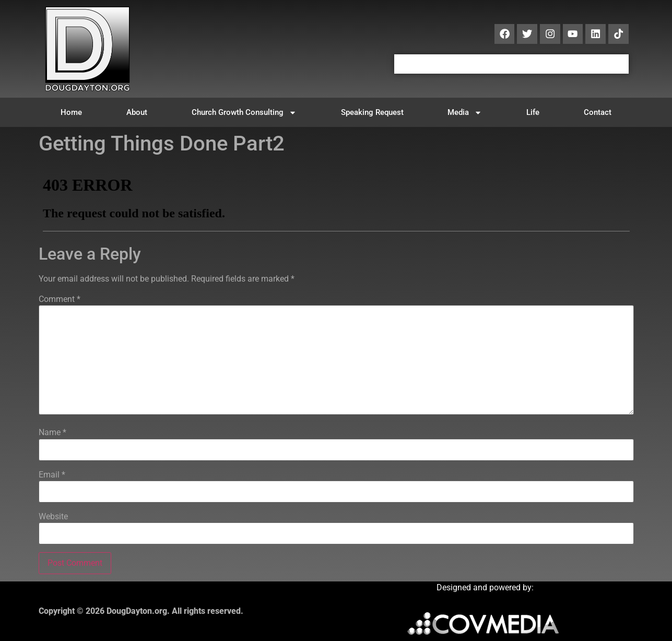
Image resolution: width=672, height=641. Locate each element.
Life (533, 112)
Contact (598, 112)
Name (52, 433)
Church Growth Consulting (244, 113)
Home (71, 112)
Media (465, 113)
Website (53, 517)
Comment (60, 299)
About (137, 112)
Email (52, 475)
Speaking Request (372, 112)
